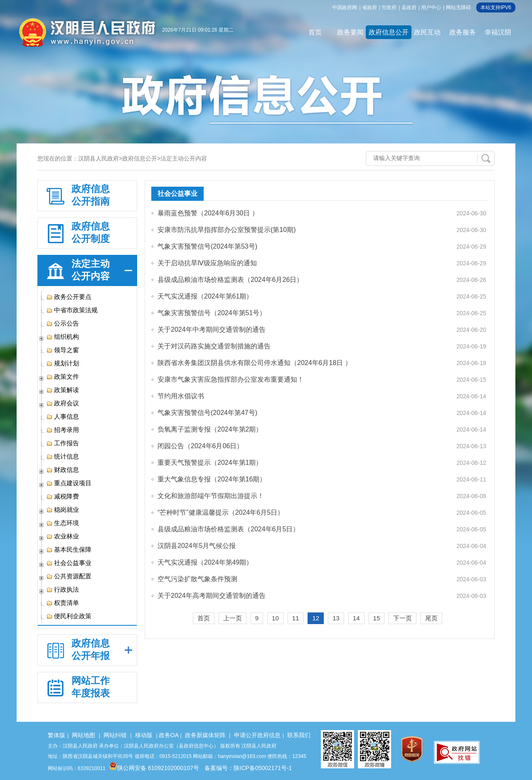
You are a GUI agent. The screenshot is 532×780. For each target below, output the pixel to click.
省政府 (369, 7)
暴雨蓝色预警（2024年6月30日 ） (208, 213)
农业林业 (63, 536)
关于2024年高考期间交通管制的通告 (212, 596)
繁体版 (57, 735)
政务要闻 (350, 32)
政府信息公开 (389, 32)
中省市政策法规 (72, 310)
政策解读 (63, 390)
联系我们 (299, 735)
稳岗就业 (63, 510)
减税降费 (63, 496)
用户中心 (431, 7)
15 (377, 618)
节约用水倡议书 (181, 396)
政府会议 (63, 403)
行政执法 (63, 590)
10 (275, 618)
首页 (315, 32)
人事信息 (63, 417)
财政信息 (63, 470)
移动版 (144, 735)
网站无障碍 (458, 7)
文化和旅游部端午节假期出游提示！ (211, 496)
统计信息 (63, 457)
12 (316, 618)
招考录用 (63, 430)
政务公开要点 (69, 297)
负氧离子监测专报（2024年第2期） (210, 429)
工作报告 (63, 443)
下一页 (403, 618)
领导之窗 (63, 350)
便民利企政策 (69, 616)
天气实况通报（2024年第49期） (205, 562)
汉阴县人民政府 (99, 158)
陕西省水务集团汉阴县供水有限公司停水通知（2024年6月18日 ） (255, 363)
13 (336, 618)
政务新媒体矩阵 (205, 735)
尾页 (431, 618)
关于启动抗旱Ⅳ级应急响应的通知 (207, 263)
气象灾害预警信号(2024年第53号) (207, 246)
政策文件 (63, 377)
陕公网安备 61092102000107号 (154, 768)
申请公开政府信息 (257, 735)
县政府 (409, 7)
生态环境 (63, 523)
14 (356, 618)
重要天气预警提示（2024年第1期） (210, 463)
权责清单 (63, 603)
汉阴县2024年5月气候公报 (197, 546)
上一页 (233, 618)
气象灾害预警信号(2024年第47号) (207, 413)
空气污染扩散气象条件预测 (197, 579)
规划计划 (63, 363)
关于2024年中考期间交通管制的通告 (212, 330)
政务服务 (463, 32)
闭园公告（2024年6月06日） (200, 446)
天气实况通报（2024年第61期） (205, 296)
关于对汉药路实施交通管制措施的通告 (214, 346)
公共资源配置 (69, 576)
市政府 (389, 7)
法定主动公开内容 (184, 158)
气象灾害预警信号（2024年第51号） (212, 313)
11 (296, 618)
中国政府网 (345, 7)
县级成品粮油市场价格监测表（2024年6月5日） (228, 529)
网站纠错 (115, 735)
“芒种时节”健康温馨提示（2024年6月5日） (221, 512)
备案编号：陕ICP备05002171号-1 (248, 768)
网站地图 (84, 735)
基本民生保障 (69, 550)
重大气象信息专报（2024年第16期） (212, 479)
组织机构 (63, 337)
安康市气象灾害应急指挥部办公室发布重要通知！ (231, 379)
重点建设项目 (69, 483)
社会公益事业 (69, 563)
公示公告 (63, 323)
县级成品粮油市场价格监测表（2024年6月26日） (230, 280)
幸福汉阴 (498, 32)
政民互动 (427, 32)
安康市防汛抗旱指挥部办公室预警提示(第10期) (227, 230)
